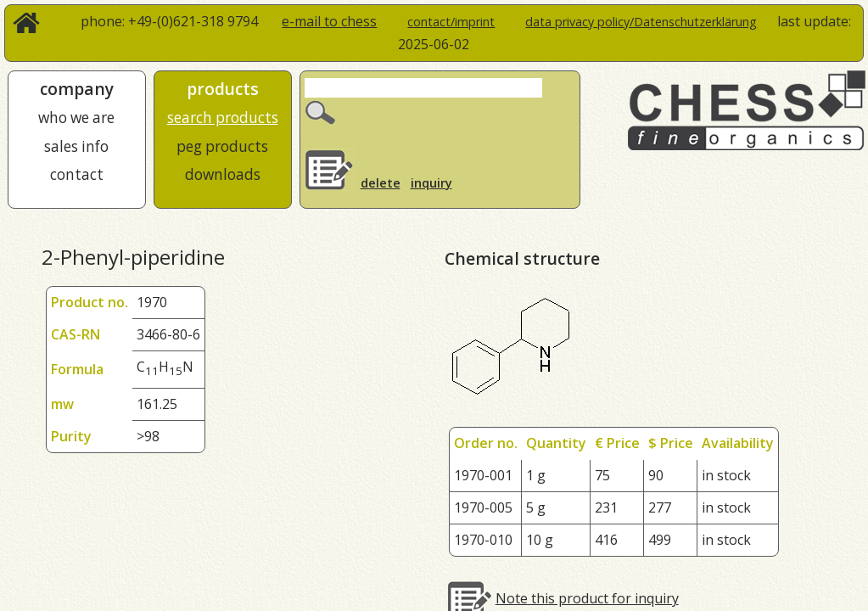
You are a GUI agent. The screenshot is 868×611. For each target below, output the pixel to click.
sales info (76, 146)
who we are (76, 118)
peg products (222, 146)
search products (223, 118)
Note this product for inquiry (587, 598)
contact (77, 174)
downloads (223, 174)
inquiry (431, 183)
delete (381, 183)
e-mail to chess (329, 21)
